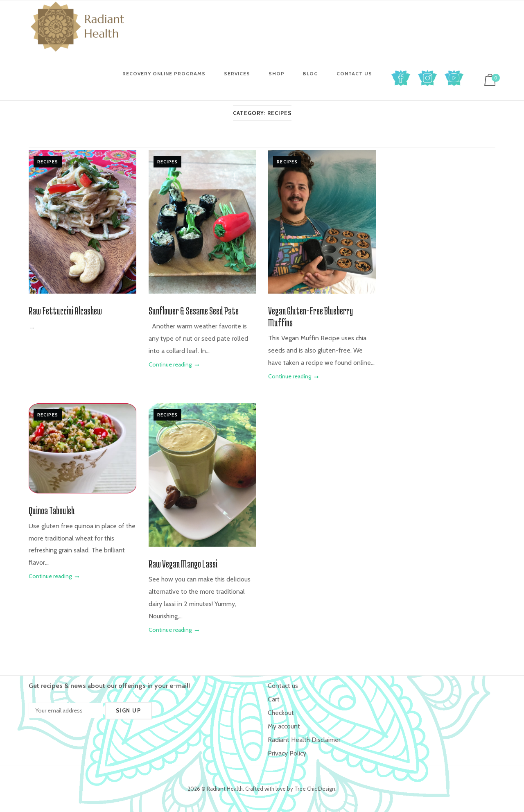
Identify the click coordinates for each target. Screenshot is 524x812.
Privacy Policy (287, 753)
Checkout (281, 713)
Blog (311, 74)
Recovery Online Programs (164, 74)
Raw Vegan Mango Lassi (183, 564)
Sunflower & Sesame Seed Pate (194, 311)
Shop (277, 74)
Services (237, 74)
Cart (274, 699)
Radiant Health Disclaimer (304, 740)
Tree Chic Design (315, 789)
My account (284, 726)
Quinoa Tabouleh (52, 510)
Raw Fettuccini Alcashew (65, 311)
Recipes (48, 162)
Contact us (354, 74)
